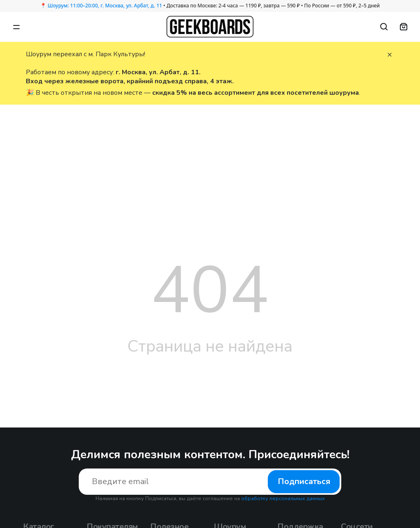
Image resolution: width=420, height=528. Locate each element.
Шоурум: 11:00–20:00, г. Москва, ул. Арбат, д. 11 (105, 6)
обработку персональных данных (283, 498)
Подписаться (304, 481)
